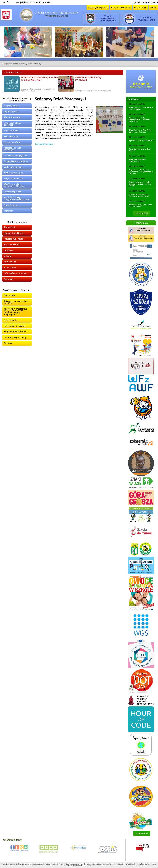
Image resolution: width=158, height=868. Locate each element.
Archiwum (8, 211)
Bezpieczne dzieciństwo (15, 332)
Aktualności (13, 64)
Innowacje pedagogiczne (15, 155)
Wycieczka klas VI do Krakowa (141, 140)
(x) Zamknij (87, 866)
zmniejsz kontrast (42, 2)
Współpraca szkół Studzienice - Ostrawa (14, 185)
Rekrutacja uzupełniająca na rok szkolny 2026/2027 (40, 79)
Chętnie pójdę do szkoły (15, 337)
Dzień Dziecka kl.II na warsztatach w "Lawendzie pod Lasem (139, 120)
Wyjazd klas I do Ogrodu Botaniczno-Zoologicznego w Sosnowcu (141, 172)
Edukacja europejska (13, 173)
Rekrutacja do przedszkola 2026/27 (16, 302)
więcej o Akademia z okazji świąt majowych (93, 91)
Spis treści (137, 2)
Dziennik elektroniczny (121, 8)
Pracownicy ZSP (11, 131)
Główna (5, 64)
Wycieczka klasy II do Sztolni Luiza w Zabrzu (140, 206)
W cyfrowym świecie (13, 178)
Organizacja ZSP (11, 112)
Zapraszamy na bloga (44, 144)
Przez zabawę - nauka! (14, 239)
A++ (9, 2)
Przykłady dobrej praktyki (16, 161)
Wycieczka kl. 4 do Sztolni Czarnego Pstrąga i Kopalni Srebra (140, 184)
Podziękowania (11, 205)
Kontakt (153, 8)
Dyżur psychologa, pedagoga (12, 124)
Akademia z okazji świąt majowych (88, 79)
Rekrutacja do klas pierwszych (12, 149)
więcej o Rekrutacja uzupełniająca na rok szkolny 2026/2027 (38, 90)
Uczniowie (9, 250)
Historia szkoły (140, 8)
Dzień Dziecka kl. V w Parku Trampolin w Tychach (140, 131)
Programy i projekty (13, 192)
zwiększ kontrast (24, 2)
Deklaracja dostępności (98, 8)
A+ (4, 3)
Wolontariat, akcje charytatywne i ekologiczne (17, 198)
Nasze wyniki (10, 262)
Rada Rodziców (11, 136)
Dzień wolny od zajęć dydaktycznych (137, 160)
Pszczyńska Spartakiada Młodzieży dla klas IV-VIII (139, 195)
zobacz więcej (142, 213)
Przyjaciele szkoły (12, 142)
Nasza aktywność (12, 245)
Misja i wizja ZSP (11, 106)
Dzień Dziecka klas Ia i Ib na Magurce (140, 150)
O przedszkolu (10, 320)
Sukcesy (8, 256)
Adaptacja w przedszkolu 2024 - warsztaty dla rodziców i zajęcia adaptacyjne (15, 312)
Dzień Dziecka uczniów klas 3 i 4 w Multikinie (141, 108)
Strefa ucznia (10, 268)
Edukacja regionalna (13, 167)
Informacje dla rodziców (15, 273)
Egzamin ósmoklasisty (14, 233)
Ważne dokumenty (12, 117)
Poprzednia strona (150, 2)
